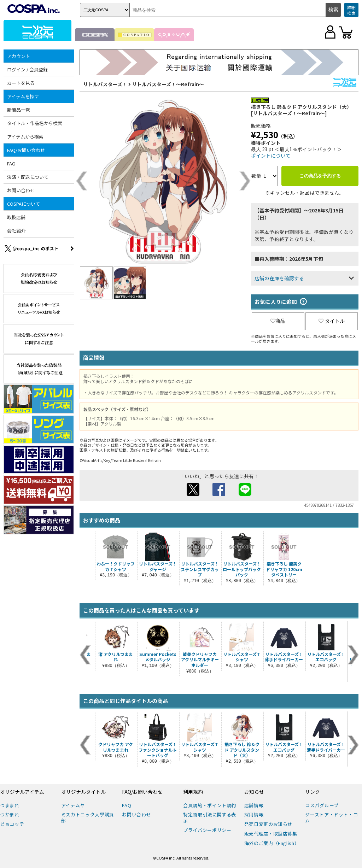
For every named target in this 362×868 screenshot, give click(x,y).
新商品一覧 (19, 110)
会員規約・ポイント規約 (210, 805)
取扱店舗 (16, 217)
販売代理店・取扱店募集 (271, 834)
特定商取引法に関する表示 (210, 817)
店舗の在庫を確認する (279, 278)
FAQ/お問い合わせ (26, 150)
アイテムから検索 (25, 137)
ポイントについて (271, 156)
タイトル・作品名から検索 (35, 123)
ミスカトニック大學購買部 (88, 817)
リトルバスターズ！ (105, 84)
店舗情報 (254, 805)
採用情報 (254, 814)
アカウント (19, 56)
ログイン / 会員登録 (27, 69)
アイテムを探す (23, 96)
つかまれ (10, 814)
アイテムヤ (73, 805)
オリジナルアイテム (22, 792)
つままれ (10, 805)
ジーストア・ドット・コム (331, 817)
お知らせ (254, 792)
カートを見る (21, 83)
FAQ (11, 163)
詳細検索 (351, 10)
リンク (313, 792)
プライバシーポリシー (207, 830)
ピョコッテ (12, 824)
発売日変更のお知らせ (268, 824)
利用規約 (193, 792)
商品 (278, 321)
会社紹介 (16, 231)
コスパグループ (322, 805)
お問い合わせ (21, 190)
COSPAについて (24, 204)
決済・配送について (28, 177)
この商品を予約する (320, 176)
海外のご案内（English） (272, 843)
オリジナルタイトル (83, 792)
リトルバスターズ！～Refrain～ (168, 84)
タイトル (332, 321)
